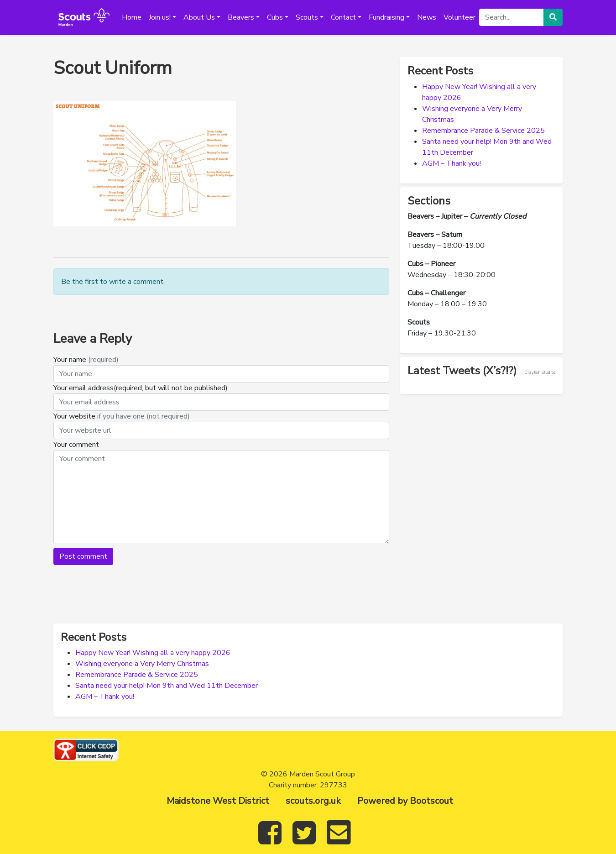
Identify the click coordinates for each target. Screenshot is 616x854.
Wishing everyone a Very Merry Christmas (142, 664)
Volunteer (459, 17)
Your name (86, 360)
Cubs (275, 17)
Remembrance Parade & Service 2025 (483, 131)
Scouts (307, 17)
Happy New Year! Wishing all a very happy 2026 (153, 653)
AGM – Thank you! (452, 163)
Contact (343, 17)
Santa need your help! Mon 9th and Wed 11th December (167, 686)
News (427, 17)
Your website (122, 416)
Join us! (160, 17)
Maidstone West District (218, 801)
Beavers (241, 17)
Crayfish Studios (540, 372)
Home (132, 17)
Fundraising (386, 17)
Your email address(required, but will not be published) (141, 388)
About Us (199, 17)
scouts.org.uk (313, 801)
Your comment (76, 445)
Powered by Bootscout (405, 801)
